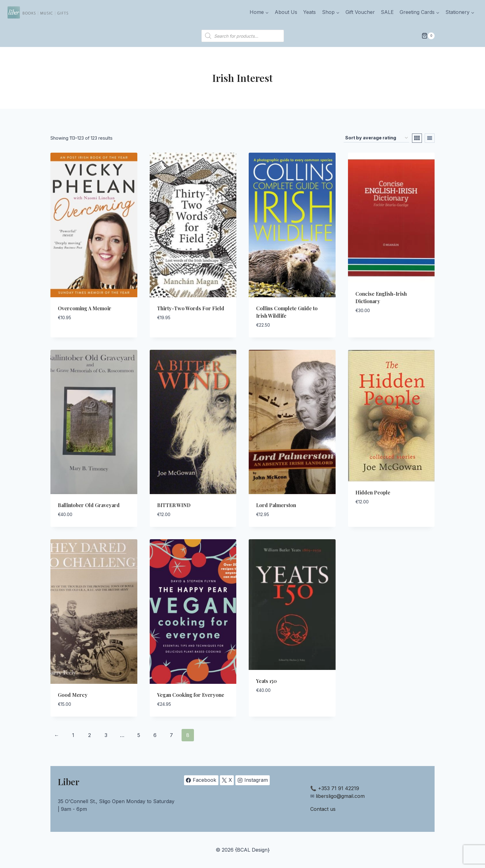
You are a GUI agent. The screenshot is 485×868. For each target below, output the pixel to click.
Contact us (323, 809)
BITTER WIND (174, 505)
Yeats (309, 12)
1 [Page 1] (73, 735)
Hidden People (373, 492)
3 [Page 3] (106, 735)
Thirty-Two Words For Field (191, 308)
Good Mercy (73, 695)
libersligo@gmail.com (340, 796)
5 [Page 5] (139, 735)
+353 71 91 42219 (339, 788)
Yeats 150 (266, 681)
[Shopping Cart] (428, 36)
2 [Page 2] (90, 735)
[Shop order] (376, 138)
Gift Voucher (360, 12)
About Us (286, 12)
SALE (387, 12)
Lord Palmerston (276, 505)
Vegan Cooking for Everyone (191, 695)
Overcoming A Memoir (85, 308)
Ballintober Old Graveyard (89, 505)
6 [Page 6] (155, 735)
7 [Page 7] (171, 735)
